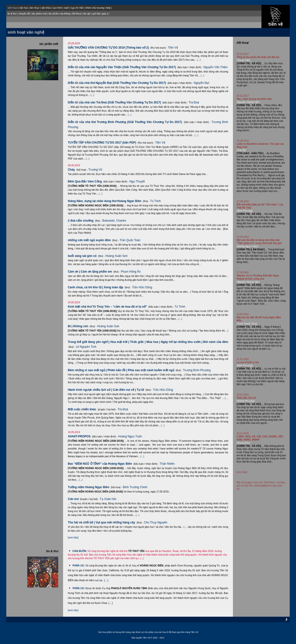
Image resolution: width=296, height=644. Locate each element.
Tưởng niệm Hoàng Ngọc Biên (89, 487)
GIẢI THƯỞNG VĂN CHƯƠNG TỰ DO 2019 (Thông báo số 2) (108, 48)
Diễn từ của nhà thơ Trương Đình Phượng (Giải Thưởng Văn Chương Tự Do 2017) (125, 122)
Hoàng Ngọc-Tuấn (130, 436)
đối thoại (77, 14)
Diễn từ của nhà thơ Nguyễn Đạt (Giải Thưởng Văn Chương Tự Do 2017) (117, 83)
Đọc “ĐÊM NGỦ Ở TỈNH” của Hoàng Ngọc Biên (100, 464)
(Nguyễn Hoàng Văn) (248, 102)
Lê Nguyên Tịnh (86, 347)
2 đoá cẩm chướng (81, 221)
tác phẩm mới (39, 14)
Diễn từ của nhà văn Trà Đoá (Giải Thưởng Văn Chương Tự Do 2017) (115, 102)
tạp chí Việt (77, 8)
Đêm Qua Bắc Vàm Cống (85, 181)
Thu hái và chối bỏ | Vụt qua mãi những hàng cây (101, 522)
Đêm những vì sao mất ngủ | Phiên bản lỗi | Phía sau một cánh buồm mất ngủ (121, 370)
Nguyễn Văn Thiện (216, 67)
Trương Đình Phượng (197, 370)
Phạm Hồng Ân (131, 272)
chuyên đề (24, 14)
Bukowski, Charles (114, 221)
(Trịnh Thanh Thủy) (247, 324)
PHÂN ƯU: (79, 566)
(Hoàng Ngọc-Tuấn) (247, 246)
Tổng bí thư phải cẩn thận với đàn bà (258, 57)
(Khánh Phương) (246, 401)
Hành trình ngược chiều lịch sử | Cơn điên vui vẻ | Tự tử (106, 390)
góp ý (105, 14)
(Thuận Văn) (243, 60)
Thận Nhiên (167, 464)
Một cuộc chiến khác (82, 409)
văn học (24, 8)
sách (67, 8)
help (108, 8)
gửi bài (96, 14)
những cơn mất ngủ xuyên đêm (89, 240)
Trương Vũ (95, 170)
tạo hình (58, 8)
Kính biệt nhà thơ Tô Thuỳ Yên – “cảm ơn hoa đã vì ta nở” (107, 307)
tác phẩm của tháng (59, 14)
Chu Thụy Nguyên (156, 522)
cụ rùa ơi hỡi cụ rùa (248, 362)
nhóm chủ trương (95, 8)
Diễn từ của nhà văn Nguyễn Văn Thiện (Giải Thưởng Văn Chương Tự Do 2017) (122, 67)
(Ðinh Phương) (245, 211)
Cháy (71, 170)
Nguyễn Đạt (202, 83)
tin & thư (12, 14)
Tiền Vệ (173, 48)
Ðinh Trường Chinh (135, 487)
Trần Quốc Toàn (130, 240)
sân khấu (46, 8)
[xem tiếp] (73, 538)
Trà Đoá (194, 102)
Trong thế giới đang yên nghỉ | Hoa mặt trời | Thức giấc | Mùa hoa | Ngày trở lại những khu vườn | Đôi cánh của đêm (148, 342)
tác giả (87, 14)
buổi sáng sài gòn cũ (82, 256)
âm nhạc (35, 8)
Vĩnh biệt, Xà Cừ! (246, 398)
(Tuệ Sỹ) (241, 150)
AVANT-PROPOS (79, 436)
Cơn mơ (73, 499)
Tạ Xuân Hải (108, 499)
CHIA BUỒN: (79, 551)
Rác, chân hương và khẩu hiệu (254, 99)
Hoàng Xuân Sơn (116, 256)
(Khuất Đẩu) (243, 443)
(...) (199, 60)
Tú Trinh (155, 201)
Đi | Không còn (78, 326)
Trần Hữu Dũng (142, 287)
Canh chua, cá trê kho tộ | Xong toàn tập (96, 287)
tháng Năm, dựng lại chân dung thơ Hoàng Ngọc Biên (105, 201)
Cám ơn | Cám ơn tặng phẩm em (90, 272)
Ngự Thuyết (137, 181)
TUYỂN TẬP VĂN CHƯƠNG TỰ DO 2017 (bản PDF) (102, 143)
